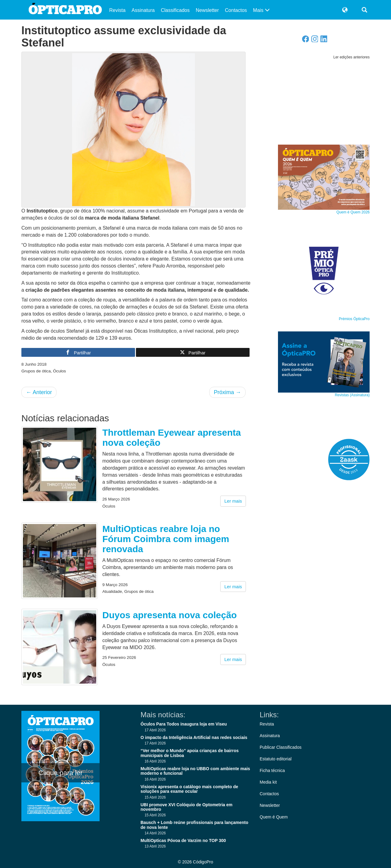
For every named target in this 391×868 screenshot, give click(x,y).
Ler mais (233, 501)
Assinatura (143, 10)
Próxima (227, 392)
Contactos (236, 10)
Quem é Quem (274, 817)
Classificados (175, 10)
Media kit (268, 782)
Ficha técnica (272, 770)
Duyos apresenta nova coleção (170, 615)
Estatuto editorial (276, 759)
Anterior (39, 392)
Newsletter (207, 10)
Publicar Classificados (281, 747)
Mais (261, 10)
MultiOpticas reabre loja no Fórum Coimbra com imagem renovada (166, 539)
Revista (117, 10)
